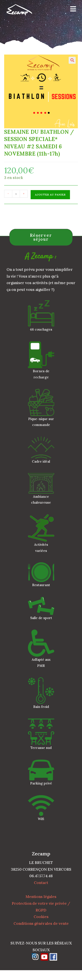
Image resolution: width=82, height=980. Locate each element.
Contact (41, 883)
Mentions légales (41, 897)
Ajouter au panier (50, 195)
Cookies (41, 917)
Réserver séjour (41, 237)
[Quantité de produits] (16, 194)
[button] (72, 60)
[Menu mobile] (72, 10)
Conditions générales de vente (41, 923)
